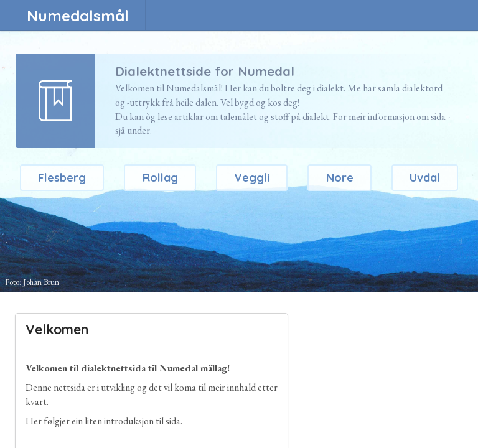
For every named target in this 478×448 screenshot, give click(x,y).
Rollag (160, 178)
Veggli (252, 178)
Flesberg (62, 178)
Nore (340, 178)
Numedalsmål (78, 16)
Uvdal (425, 178)
